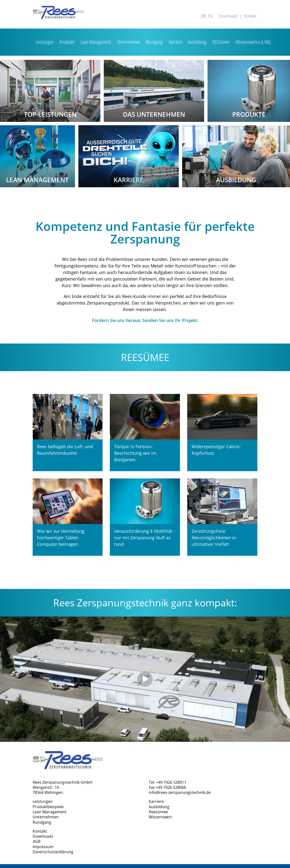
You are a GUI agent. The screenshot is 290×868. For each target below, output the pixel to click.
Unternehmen (129, 42)
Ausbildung (197, 42)
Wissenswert (160, 817)
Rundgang (154, 42)
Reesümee (158, 812)
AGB (37, 841)
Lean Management (96, 42)
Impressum (43, 847)
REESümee (221, 42)
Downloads (228, 16)
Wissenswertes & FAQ (253, 42)
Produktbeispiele (48, 807)
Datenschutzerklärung (53, 852)
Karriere (175, 42)
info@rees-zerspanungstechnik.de (180, 792)
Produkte (67, 42)
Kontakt (250, 16)
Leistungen (45, 42)
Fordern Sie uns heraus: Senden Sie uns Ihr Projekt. (145, 320)
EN (211, 16)
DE (204, 16)
